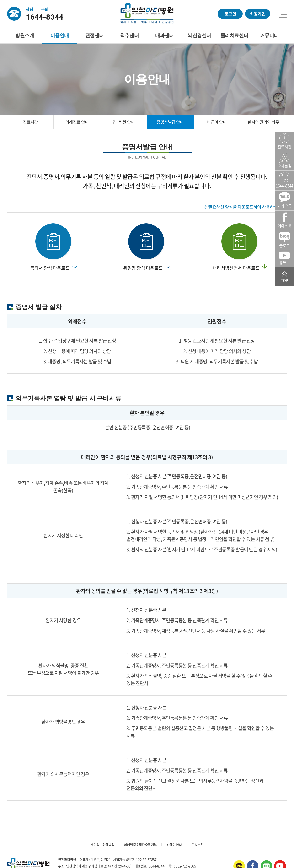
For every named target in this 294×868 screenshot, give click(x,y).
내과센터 (165, 35)
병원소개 (25, 35)
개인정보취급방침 (102, 845)
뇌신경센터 (199, 35)
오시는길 (198, 845)
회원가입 (258, 14)
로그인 (230, 14)
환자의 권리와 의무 (263, 122)
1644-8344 (46, 17)
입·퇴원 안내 (124, 122)
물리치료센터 (234, 35)
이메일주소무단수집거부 (140, 845)
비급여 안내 (217, 122)
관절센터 (95, 35)
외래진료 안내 (77, 122)
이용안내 (60, 35)
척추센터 (129, 35)
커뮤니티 (269, 35)
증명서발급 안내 (170, 122)
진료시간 (30, 122)
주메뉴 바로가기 (0, 0)
